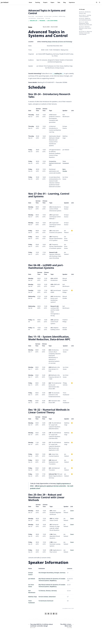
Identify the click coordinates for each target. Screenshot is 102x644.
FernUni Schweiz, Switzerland (47, 597)
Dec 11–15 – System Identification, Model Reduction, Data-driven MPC (86, 23)
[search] (97, 2)
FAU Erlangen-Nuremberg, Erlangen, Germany (52, 573)
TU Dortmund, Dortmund (46, 601)
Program (41, 21)
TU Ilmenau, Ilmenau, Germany (48, 591)
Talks (59, 2)
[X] (46, 614)
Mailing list (33, 21)
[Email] (51, 614)
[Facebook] (48, 614)
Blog (65, 2)
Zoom (72, 511)
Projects (45, 2)
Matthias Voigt (33, 597)
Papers (52, 2)
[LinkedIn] (54, 614)
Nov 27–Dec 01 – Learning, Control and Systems (85, 16)
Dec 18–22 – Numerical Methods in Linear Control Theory (85, 28)
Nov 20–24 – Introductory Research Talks (85, 13)
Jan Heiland (5, 2)
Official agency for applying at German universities (50, 486)
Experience (72, 2)
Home (30, 2)
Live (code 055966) (52, 21)
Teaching (38, 2)
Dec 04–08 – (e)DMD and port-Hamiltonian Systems (85, 19)
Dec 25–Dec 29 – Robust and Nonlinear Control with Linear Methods (85, 33)
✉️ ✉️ (58, 73)
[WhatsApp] (56, 614)
